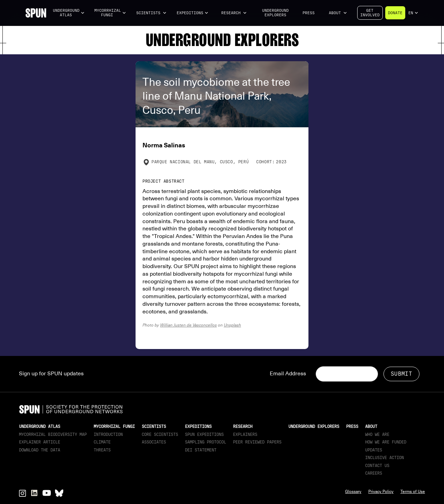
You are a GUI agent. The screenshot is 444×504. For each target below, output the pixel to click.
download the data (40, 450)
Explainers (245, 434)
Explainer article (40, 442)
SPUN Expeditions (204, 434)
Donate (395, 13)
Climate (102, 442)
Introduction (108, 434)
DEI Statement (201, 450)
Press (309, 13)
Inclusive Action (385, 458)
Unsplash (232, 325)
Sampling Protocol (206, 442)
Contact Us (377, 466)
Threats (102, 450)
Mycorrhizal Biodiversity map (53, 434)
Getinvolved (370, 13)
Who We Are (377, 434)
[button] (69, 13)
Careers (374, 473)
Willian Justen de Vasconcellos (188, 325)
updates (374, 450)
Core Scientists (160, 434)
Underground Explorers (275, 13)
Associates (154, 442)
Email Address (288, 374)
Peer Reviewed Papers (257, 442)
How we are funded (386, 442)
